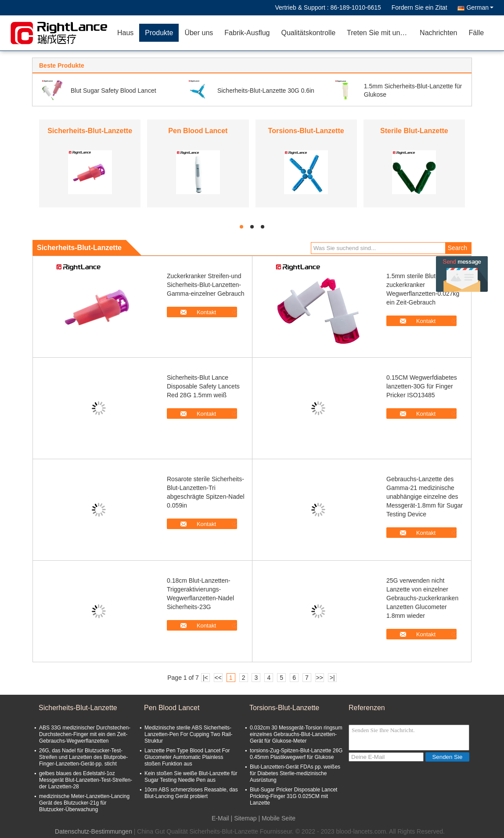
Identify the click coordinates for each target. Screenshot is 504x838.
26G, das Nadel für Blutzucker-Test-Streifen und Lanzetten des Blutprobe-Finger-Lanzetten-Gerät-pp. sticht (83, 757)
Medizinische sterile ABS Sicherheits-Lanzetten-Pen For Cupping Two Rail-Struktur (189, 734)
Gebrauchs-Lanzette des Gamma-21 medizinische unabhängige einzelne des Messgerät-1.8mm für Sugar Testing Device (425, 497)
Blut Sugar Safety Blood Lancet (113, 91)
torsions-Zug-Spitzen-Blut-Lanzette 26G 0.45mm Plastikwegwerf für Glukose (296, 754)
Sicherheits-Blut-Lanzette (90, 131)
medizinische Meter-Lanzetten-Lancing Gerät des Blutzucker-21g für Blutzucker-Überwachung (84, 803)
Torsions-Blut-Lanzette (306, 131)
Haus (125, 33)
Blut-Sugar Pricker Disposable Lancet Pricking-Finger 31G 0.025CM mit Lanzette (293, 796)
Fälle (476, 33)
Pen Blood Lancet (198, 131)
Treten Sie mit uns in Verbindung (380, 33)
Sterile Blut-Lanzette (414, 131)
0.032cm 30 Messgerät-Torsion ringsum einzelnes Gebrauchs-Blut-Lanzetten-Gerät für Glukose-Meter (296, 734)
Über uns (199, 33)
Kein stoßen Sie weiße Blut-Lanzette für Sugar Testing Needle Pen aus (191, 777)
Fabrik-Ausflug (247, 33)
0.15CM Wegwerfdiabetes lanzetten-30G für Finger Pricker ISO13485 (422, 386)
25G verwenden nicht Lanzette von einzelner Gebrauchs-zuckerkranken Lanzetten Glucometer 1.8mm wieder (422, 598)
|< (205, 678)
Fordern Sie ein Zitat (419, 7)
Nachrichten (438, 33)
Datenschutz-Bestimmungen (94, 831)
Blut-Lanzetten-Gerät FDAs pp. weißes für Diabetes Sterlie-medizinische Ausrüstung (295, 773)
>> (320, 678)
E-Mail (220, 818)
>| (332, 678)
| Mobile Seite (277, 818)
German (480, 7)
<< (218, 678)
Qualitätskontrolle (308, 33)
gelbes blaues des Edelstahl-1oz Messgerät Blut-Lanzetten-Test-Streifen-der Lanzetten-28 (86, 780)
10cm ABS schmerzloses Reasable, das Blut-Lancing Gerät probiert (191, 793)
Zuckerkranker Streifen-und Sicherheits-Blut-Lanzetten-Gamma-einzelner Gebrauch (206, 285)
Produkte (159, 33)
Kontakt (206, 312)
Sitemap (245, 818)
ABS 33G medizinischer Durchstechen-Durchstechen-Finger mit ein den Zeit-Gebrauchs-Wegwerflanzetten (85, 734)
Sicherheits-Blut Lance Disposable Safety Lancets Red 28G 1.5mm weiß (203, 386)
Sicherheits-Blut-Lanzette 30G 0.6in (266, 91)
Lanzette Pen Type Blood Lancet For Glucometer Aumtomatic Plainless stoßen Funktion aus (187, 757)
